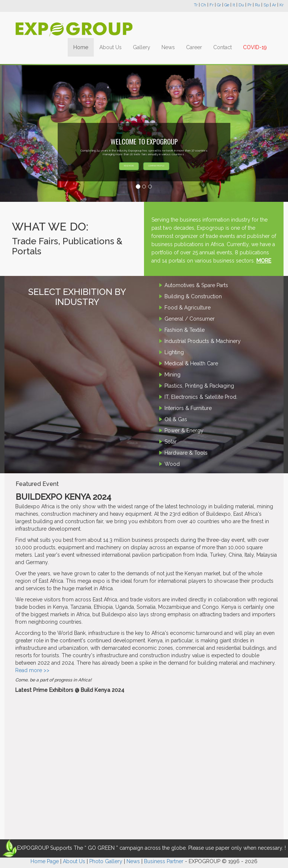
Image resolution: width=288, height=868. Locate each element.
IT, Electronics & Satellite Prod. (201, 397)
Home (81, 47)
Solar (171, 442)
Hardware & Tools (186, 453)
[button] (22, 133)
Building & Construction (193, 296)
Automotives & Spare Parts (196, 285)
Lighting (174, 352)
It (234, 5)
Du (241, 5)
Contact (223, 47)
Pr (249, 5)
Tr (196, 5)
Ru (257, 5)
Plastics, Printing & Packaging (199, 386)
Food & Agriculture (188, 308)
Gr (219, 5)
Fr (212, 5)
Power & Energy (184, 430)
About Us (111, 47)
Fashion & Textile (185, 330)
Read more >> (32, 670)
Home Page (45, 861)
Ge (227, 5)
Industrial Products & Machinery (203, 341)
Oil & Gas (176, 419)
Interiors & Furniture (188, 408)
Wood (172, 464)
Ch (204, 5)
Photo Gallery (106, 861)
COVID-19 (255, 47)
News (168, 47)
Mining (172, 375)
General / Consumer (190, 319)
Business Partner (164, 861)
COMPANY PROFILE (156, 166)
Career (194, 47)
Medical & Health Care (191, 363)
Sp (266, 5)
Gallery (142, 47)
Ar (274, 5)
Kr (281, 5)
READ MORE (129, 166)
